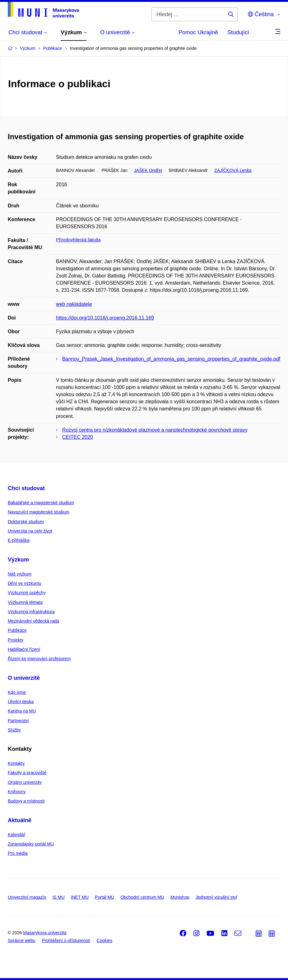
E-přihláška (19, 540)
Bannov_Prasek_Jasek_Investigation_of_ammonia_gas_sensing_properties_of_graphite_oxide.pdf (171, 359)
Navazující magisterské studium (39, 512)
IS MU (59, 897)
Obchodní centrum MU (142, 897)
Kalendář (16, 835)
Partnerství (18, 721)
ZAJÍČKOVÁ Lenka (233, 170)
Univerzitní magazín (27, 897)
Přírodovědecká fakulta (78, 240)
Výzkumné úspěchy (27, 593)
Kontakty (16, 763)
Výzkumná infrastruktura (31, 612)
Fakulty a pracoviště (27, 773)
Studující (238, 32)
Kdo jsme (17, 692)
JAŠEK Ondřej (148, 170)
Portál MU (105, 897)
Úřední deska (21, 702)
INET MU (80, 897)
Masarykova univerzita (45, 933)
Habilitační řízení (24, 649)
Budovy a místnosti (26, 801)
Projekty (16, 640)
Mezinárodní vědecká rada (33, 621)
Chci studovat (26, 488)
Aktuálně (20, 820)
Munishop (180, 897)
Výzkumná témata (25, 602)
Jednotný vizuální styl (216, 897)
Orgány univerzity (25, 782)
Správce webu (22, 940)
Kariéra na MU (22, 711)
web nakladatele (74, 304)
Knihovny (17, 792)
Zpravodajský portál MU (31, 844)
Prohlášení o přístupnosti (66, 940)
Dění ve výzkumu (24, 583)
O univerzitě (24, 678)
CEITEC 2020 (78, 437)
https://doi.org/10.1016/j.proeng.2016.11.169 (105, 318)
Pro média (18, 853)
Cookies (105, 940)
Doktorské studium (26, 522)
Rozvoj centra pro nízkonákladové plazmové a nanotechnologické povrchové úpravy (155, 430)
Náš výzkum (20, 574)
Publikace (17, 630)
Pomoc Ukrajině (198, 32)
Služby (14, 730)
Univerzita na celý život (30, 531)
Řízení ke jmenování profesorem (39, 659)
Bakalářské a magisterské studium (41, 503)
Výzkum (18, 560)
